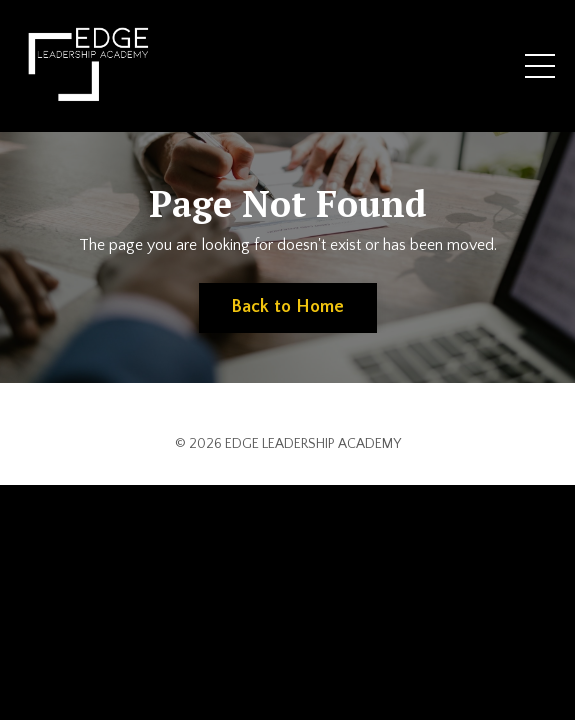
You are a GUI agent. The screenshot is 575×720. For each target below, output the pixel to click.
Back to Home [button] (288, 307)
